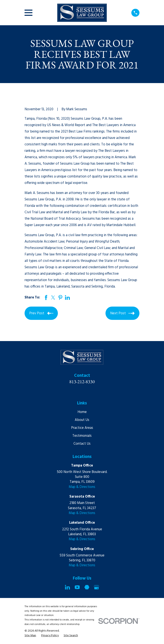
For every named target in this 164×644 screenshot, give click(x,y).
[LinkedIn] (67, 587)
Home (82, 412)
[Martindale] (87, 587)
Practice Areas (82, 428)
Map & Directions (82, 487)
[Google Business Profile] (96, 587)
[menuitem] (30, 636)
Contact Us (82, 444)
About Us (82, 420)
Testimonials (82, 436)
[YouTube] (77, 587)
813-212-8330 (82, 382)
